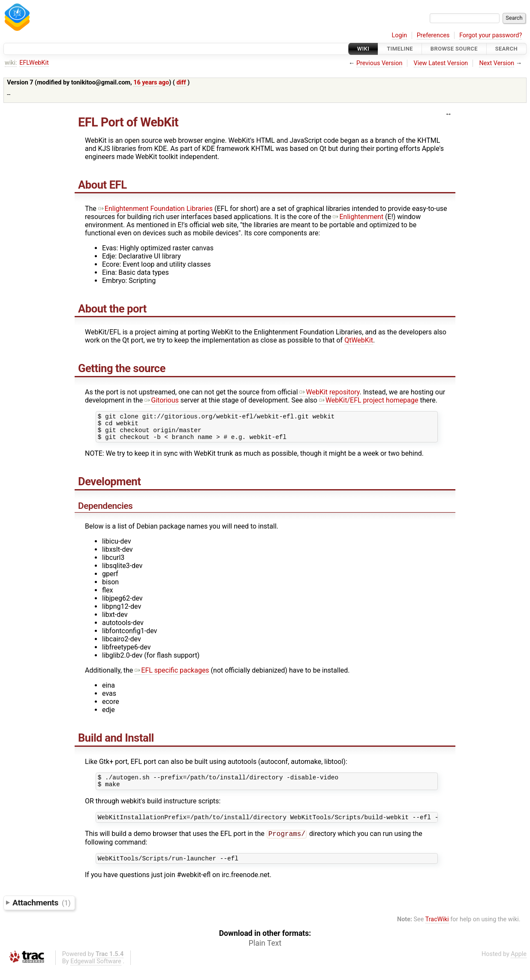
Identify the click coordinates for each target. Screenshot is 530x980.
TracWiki (437, 930)
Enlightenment (358, 217)
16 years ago (151, 83)
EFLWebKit (34, 63)
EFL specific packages (172, 675)
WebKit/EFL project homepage (369, 400)
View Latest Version (441, 63)
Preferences (433, 35)
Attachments (41, 914)
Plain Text (265, 954)
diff (181, 83)
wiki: (11, 63)
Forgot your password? (491, 35)
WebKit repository (329, 392)
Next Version (497, 63)
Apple (519, 965)
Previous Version (379, 63)
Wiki (363, 49)
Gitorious (162, 400)
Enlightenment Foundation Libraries (155, 209)
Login (400, 35)
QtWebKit (359, 340)
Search (506, 49)
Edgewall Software (96, 972)
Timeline (400, 49)
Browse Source (454, 49)
